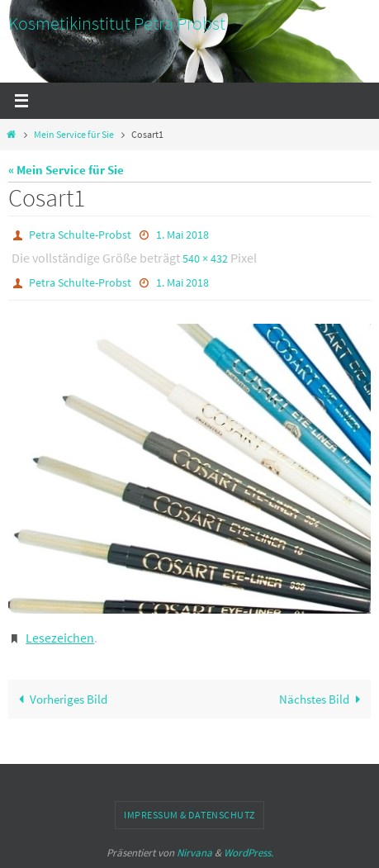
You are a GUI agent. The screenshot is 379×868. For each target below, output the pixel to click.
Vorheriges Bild (59, 699)
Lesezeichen (60, 638)
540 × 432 (205, 259)
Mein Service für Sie (74, 134)
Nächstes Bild (323, 699)
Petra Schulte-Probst (80, 235)
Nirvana (194, 853)
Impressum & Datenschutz (189, 815)
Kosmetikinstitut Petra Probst (117, 23)
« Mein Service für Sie (66, 170)
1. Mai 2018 (182, 235)
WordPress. (249, 853)
